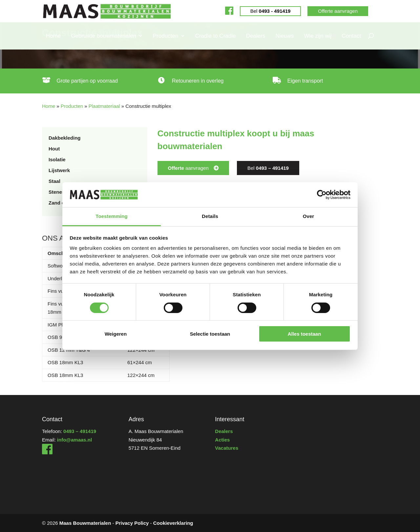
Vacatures (227, 448)
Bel (271, 11)
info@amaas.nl (74, 440)
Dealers (256, 36)
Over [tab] (309, 216)
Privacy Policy (132, 523)
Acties (222, 440)
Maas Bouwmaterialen (85, 523)
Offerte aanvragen (338, 11)
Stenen (57, 192)
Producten (166, 36)
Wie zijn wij (318, 36)
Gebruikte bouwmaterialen (103, 36)
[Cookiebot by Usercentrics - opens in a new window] (322, 195)
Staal (54, 181)
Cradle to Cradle (216, 36)
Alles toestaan (304, 334)
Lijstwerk (59, 170)
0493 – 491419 (80, 431)
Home (53, 36)
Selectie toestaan (210, 334)
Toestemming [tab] (112, 216)
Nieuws (284, 36)
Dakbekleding (65, 138)
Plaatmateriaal (104, 106)
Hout (54, 149)
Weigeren (116, 334)
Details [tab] (210, 216)
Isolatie (57, 159)
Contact (352, 36)
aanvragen (188, 168)
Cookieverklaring (173, 523)
